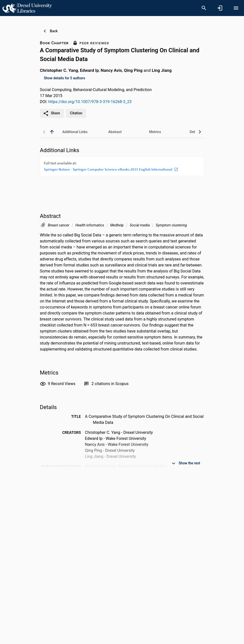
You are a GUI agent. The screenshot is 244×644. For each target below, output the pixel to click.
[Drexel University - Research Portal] (27, 8)
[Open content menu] (236, 8)
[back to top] (52, 132)
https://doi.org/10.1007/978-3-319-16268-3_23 (90, 102)
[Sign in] (220, 8)
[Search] (204, 8)
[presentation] (122, 175)
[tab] (75, 132)
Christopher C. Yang (59, 70)
